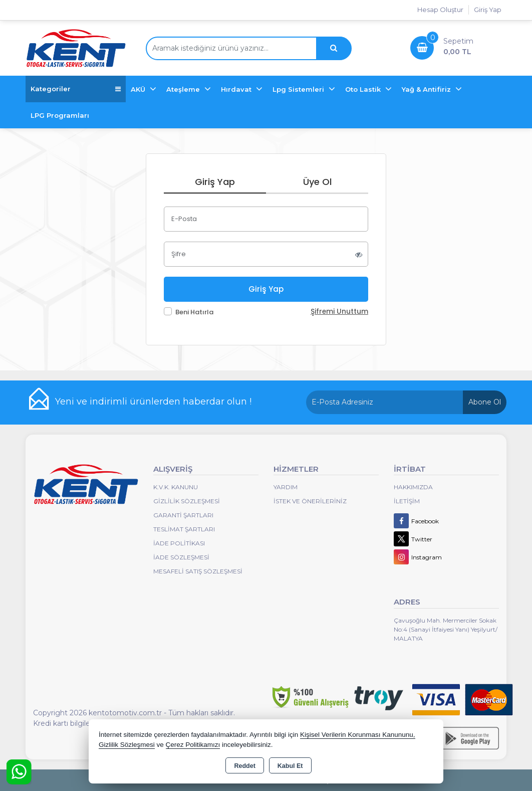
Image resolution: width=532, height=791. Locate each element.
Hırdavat (237, 89)
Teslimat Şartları (184, 529)
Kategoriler (76, 89)
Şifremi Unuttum (339, 312)
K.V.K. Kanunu (176, 487)
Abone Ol (485, 402)
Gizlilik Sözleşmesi (187, 501)
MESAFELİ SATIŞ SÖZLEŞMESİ (198, 571)
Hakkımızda (413, 487)
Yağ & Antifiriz (427, 89)
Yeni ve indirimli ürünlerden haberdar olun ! (153, 402)
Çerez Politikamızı (193, 745)
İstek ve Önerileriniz (310, 501)
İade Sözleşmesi (181, 557)
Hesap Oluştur (440, 10)
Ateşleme (184, 89)
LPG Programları (60, 115)
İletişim (407, 501)
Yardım (286, 487)
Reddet (244, 766)
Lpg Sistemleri (299, 89)
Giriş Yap (488, 10)
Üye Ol (317, 182)
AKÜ (139, 89)
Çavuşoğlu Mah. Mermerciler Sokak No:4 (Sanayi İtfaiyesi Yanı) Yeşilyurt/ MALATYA (446, 629)
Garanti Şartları (183, 515)
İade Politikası (179, 543)
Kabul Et (290, 766)
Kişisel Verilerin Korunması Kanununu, (358, 735)
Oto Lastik (364, 89)
